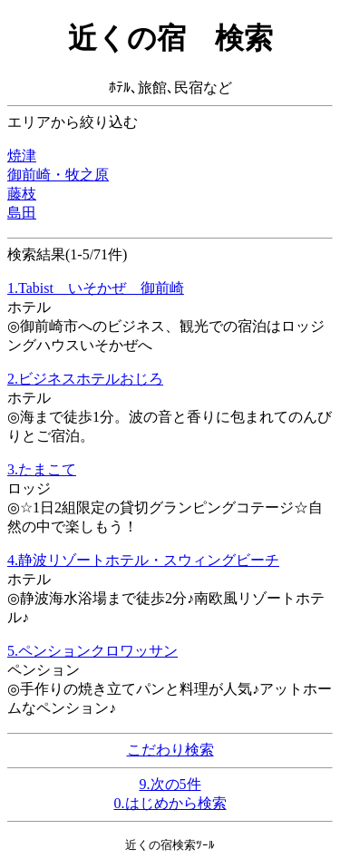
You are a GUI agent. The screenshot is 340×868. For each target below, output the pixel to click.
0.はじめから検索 (170, 803)
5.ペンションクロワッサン (92, 651)
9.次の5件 (170, 784)
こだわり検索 (170, 750)
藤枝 (22, 194)
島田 (22, 213)
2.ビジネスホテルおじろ (85, 379)
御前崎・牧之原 (58, 175)
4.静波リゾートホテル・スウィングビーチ (143, 560)
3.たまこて (42, 469)
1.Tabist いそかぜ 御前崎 (96, 288)
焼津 (22, 156)
